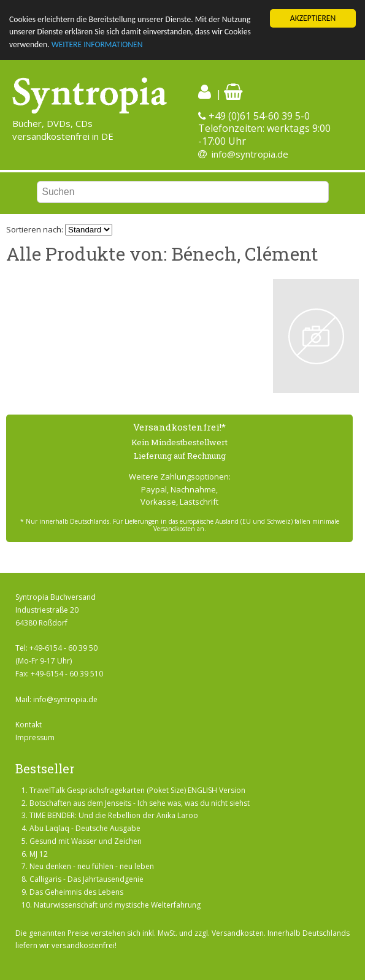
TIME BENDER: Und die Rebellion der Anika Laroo (114, 815)
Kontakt (29, 725)
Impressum (35, 737)
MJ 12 (39, 854)
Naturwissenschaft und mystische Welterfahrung (117, 905)
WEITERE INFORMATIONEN (97, 44)
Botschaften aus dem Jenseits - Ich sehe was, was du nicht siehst (140, 802)
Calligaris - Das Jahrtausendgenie (86, 879)
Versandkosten (238, 933)
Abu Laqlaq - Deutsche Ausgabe (85, 828)
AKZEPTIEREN (313, 18)
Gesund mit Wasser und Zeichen (86, 841)
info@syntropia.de (250, 154)
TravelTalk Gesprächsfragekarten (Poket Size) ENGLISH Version (137, 790)
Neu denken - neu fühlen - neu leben (92, 866)
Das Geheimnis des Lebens (76, 892)
